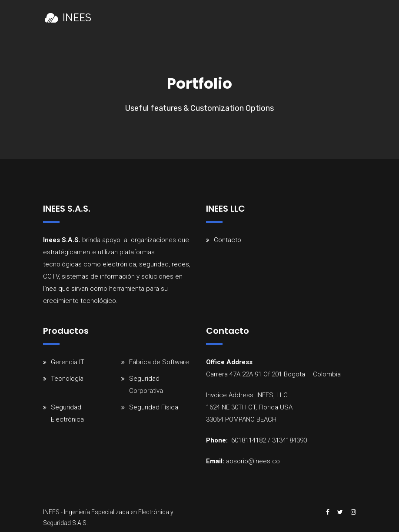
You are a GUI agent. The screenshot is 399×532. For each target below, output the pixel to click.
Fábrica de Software (159, 362)
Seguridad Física (154, 407)
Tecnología (67, 379)
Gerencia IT (68, 362)
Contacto (228, 240)
